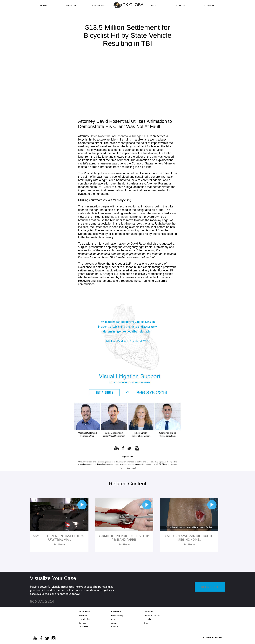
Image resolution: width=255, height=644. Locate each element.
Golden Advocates (152, 615)
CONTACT (182, 5)
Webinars (83, 615)
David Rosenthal (101, 136)
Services (71, 5)
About (114, 623)
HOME (44, 5)
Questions (83, 627)
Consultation (84, 619)
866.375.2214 (42, 601)
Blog (146, 623)
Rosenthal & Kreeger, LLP (132, 136)
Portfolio (148, 619)
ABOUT (155, 5)
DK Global (104, 187)
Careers (115, 619)
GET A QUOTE (210, 587)
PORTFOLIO (98, 5)
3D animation (119, 217)
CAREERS (209, 5)
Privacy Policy (117, 615)
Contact (115, 627)
